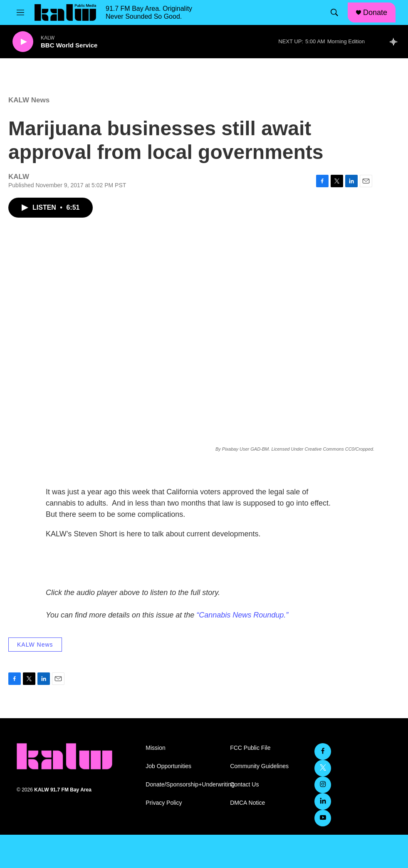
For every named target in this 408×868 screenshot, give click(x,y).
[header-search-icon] (334, 12)
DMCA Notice (247, 803)
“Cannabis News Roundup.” (242, 615)
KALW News (29, 100)
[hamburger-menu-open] (20, 12)
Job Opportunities (168, 766)
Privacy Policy (164, 803)
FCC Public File (250, 748)
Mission (155, 748)
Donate (375, 12)
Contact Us (244, 785)
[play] (23, 42)
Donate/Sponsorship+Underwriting (184, 785)
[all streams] (396, 42)
